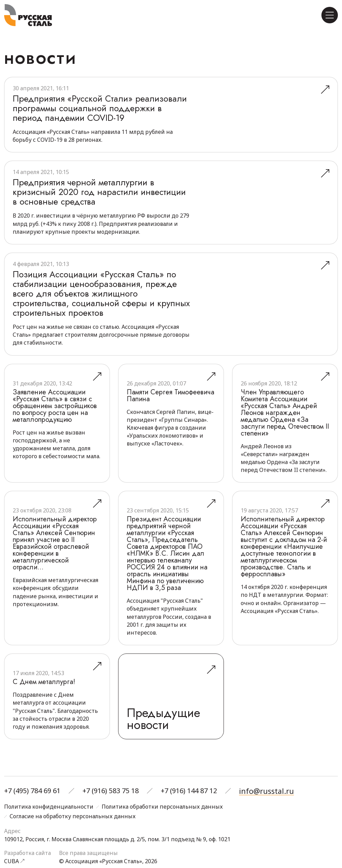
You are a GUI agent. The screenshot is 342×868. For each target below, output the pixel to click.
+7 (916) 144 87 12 (189, 791)
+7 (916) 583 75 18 (111, 791)
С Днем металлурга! (44, 691)
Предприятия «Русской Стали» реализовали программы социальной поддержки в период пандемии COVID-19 (97, 113)
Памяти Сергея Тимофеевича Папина (170, 405)
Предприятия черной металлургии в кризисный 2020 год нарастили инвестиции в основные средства (88, 201)
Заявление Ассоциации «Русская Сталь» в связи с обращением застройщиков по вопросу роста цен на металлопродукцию (55, 415)
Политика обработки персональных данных (162, 807)
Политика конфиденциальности (49, 807)
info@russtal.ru (265, 792)
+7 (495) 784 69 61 (32, 791)
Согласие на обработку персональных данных (73, 817)
